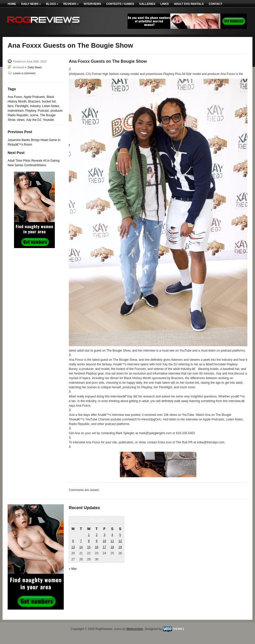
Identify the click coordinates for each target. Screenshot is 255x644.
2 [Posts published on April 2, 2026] (97, 535)
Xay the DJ (34, 120)
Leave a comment (24, 73)
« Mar (73, 569)
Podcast (43, 111)
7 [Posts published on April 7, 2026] (81, 541)
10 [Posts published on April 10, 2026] (104, 541)
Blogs (52, 4)
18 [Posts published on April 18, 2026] (112, 547)
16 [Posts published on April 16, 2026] (97, 547)
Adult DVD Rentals (189, 4)
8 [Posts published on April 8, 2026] (89, 541)
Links (165, 4)
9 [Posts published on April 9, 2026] (97, 541)
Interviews (92, 4)
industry (35, 106)
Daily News (31, 4)
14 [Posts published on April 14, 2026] (81, 547)
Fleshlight (22, 106)
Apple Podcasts (34, 97)
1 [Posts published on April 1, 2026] (89, 535)
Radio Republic (18, 115)
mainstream (16, 111)
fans (11, 106)
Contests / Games (120, 4)
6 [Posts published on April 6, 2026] (73, 541)
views (21, 120)
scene (34, 115)
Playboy (31, 111)
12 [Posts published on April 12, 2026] (120, 541)
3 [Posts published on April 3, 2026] (104, 535)
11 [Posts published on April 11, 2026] (112, 541)
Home (12, 4)
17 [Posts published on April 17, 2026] (104, 547)
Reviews (71, 4)
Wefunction (135, 629)
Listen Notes (51, 106)
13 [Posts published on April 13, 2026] (73, 547)
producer (56, 111)
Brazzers (34, 101)
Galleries (147, 4)
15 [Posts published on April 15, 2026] (89, 547)
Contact (216, 4)
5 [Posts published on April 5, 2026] (120, 535)
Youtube (48, 120)
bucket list (49, 101)
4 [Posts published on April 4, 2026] (112, 535)
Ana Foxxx (15, 97)
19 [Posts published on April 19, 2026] (120, 547)
